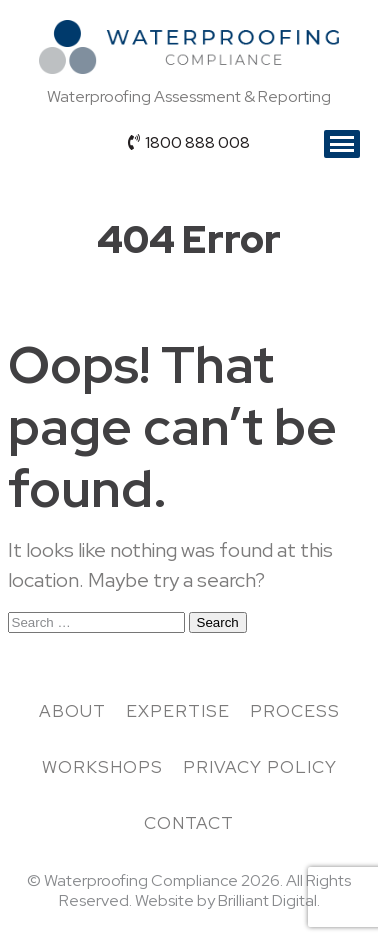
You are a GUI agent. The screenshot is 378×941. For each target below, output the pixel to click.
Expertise (178, 711)
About (72, 711)
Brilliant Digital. (269, 900)
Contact (189, 823)
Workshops (102, 767)
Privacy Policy (260, 767)
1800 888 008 (189, 142)
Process (295, 711)
